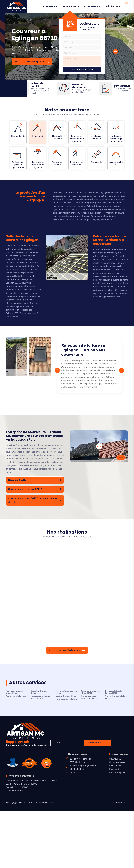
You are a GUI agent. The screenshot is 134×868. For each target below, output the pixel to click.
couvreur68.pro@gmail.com (83, 766)
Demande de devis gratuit (29, 62)
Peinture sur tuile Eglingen (16, 696)
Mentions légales (117, 772)
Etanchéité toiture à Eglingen (66, 699)
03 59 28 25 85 (77, 769)
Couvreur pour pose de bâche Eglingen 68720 (89, 697)
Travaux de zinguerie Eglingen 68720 (116, 697)
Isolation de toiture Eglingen (66, 696)
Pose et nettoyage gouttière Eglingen (66, 692)
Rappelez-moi (95, 743)
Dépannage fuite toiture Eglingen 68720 (114, 692)
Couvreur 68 (50, 6)
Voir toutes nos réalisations (64, 650)
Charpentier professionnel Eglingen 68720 (91, 692)
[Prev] (57, 370)
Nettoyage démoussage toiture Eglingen (15, 692)
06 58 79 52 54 (77, 772)
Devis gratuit (115, 769)
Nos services (69, 6)
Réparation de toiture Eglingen (39, 692)
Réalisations (113, 6)
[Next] (121, 370)
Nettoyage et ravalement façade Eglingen (40, 697)
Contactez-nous (91, 6)
